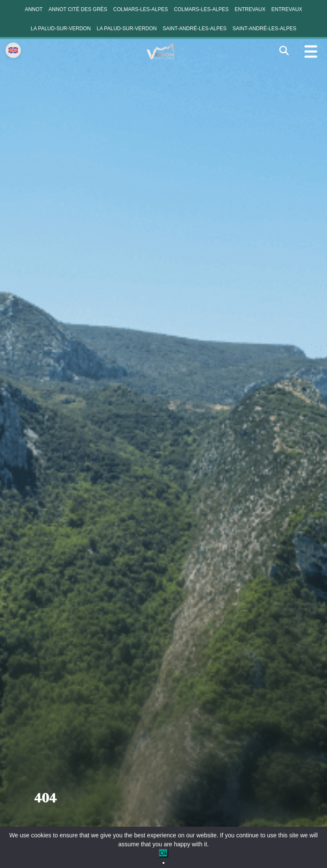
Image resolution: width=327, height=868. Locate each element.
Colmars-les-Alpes (141, 9)
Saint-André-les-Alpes (195, 29)
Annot (34, 9)
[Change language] (13, 50)
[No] (163, 863)
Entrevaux (250, 9)
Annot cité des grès (78, 9)
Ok (163, 853)
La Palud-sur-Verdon (61, 29)
